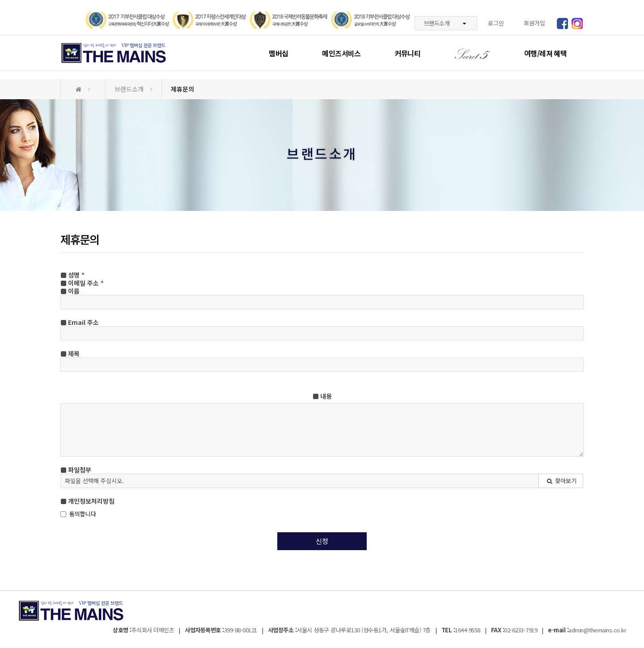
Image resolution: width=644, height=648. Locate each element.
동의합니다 (78, 514)
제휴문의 (182, 89)
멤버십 (278, 53)
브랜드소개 (445, 23)
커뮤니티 (408, 53)
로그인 (496, 23)
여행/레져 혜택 (545, 53)
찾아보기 (561, 481)
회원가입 (534, 23)
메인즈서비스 (341, 53)
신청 (322, 541)
